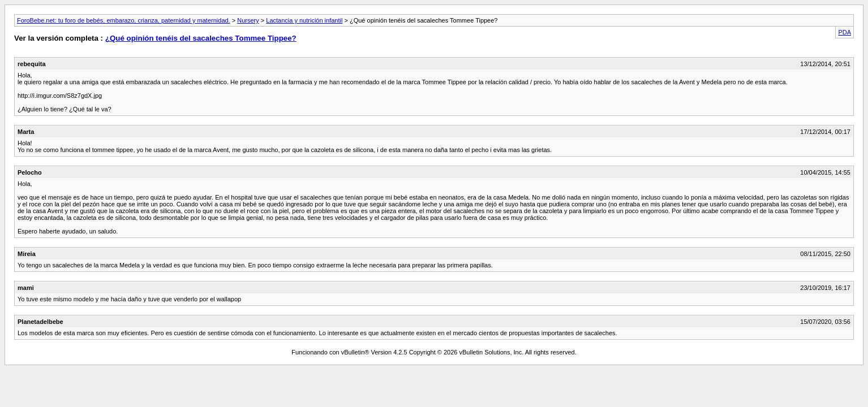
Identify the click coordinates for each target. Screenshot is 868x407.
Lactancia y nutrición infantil (304, 20)
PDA (845, 32)
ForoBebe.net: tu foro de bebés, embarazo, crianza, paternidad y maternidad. (124, 20)
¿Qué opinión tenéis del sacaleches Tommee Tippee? (201, 38)
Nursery (248, 20)
